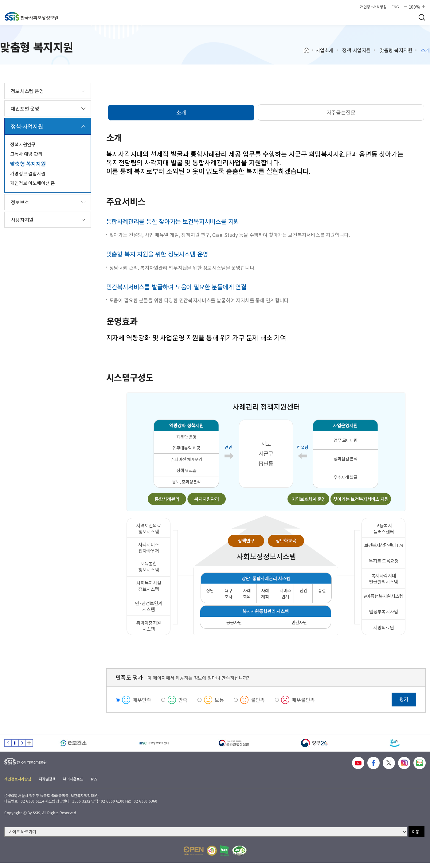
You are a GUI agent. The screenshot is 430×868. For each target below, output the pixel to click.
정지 (15, 743)
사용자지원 (22, 220)
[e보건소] (73, 743)
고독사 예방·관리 (26, 154)
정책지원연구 (23, 144)
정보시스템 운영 (27, 91)
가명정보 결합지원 (28, 173)
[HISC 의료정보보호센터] (154, 743)
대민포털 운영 (25, 108)
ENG (395, 7)
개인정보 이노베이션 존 (33, 183)
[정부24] (315, 743)
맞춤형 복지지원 (396, 50)
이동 (416, 832)
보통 (219, 700)
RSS (94, 779)
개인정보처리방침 (373, 7)
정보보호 (20, 202)
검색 (422, 17)
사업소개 (324, 50)
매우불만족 (303, 700)
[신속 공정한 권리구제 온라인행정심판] (234, 743)
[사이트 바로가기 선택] (206, 832)
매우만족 (142, 700)
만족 (183, 700)
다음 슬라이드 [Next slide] (22, 743)
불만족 (258, 700)
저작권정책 (47, 779)
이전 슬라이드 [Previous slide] (8, 743)
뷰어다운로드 (73, 779)
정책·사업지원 (356, 50)
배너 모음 (29, 743)
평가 (404, 699)
